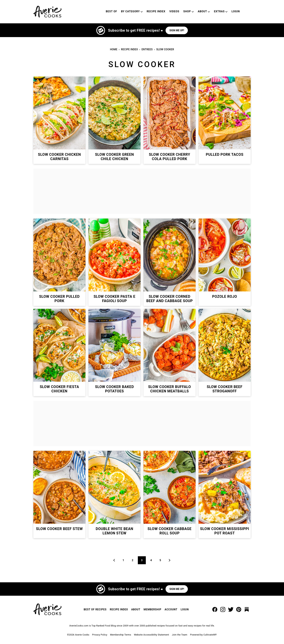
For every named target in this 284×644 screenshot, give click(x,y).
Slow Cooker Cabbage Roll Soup (170, 531)
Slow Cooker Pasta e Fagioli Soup (115, 299)
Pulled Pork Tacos (225, 154)
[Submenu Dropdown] (142, 12)
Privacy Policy (100, 635)
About (202, 11)
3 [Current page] (143, 560)
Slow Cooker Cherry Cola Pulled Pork (170, 157)
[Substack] (247, 609)
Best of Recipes (95, 609)
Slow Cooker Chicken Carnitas (59, 157)
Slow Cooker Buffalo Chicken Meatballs (170, 389)
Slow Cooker (165, 49)
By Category (130, 11)
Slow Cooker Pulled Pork (59, 299)
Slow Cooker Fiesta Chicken (59, 389)
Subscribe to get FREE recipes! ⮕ (135, 30)
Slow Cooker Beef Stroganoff (225, 389)
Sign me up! (177, 30)
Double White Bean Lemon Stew (114, 531)
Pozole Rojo (225, 296)
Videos (174, 11)
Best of (111, 11)
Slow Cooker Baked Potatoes (115, 389)
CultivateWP (210, 635)
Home (114, 49)
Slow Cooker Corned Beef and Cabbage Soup (170, 299)
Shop (187, 11)
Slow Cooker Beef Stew (59, 529)
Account (171, 609)
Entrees (147, 49)
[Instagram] (223, 609)
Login (236, 11)
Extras (219, 11)
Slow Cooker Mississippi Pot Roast (225, 531)
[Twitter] (231, 609)
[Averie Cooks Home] (47, 12)
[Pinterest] (239, 609)
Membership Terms (121, 635)
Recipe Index (156, 11)
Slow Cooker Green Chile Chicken (114, 157)
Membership (153, 609)
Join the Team (180, 635)
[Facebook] (215, 609)
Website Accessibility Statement (151, 635)
